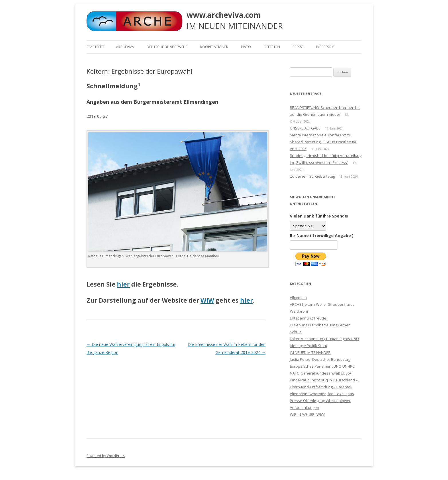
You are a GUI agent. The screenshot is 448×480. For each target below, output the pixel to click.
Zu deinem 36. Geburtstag (312, 176)
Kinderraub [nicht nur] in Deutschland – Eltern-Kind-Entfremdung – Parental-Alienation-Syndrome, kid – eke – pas (324, 387)
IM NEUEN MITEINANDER (310, 352)
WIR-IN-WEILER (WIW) (307, 414)
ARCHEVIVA (125, 47)
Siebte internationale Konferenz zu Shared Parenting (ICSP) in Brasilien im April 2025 (323, 142)
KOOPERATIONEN (214, 47)
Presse (298, 47)
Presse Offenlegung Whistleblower (320, 401)
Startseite (96, 47)
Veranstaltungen (304, 407)
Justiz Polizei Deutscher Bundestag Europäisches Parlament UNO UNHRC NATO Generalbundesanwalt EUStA (322, 366)
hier (123, 284)
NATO (246, 47)
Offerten (272, 47)
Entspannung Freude (308, 318)
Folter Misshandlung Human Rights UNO (324, 339)
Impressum (325, 47)
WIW (207, 300)
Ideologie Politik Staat (309, 346)
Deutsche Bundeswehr (167, 47)
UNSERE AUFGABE (305, 128)
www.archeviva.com (224, 15)
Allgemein (298, 297)
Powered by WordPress (106, 456)
